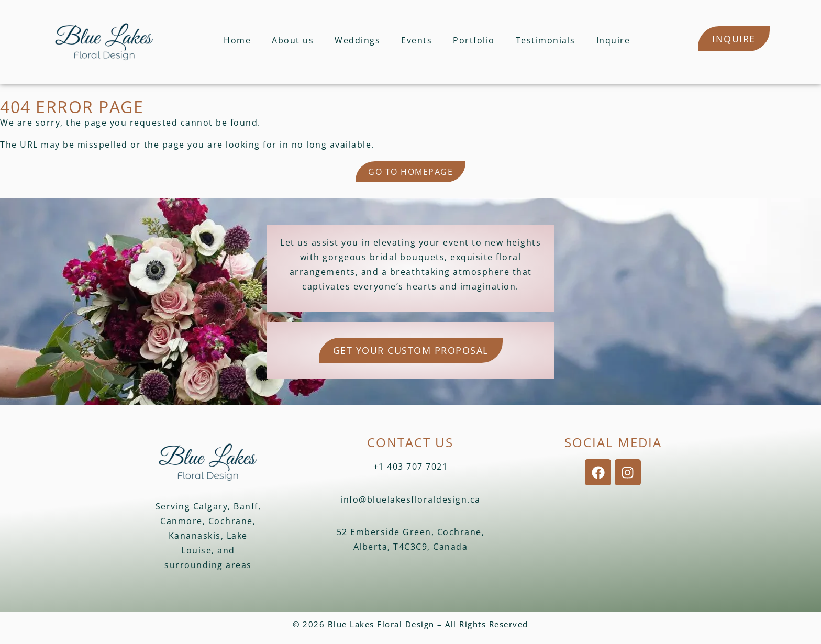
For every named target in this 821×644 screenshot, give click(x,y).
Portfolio (474, 40)
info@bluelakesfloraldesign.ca (410, 499)
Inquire (613, 40)
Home (237, 40)
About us (293, 40)
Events (417, 40)
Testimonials (546, 40)
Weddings (357, 40)
